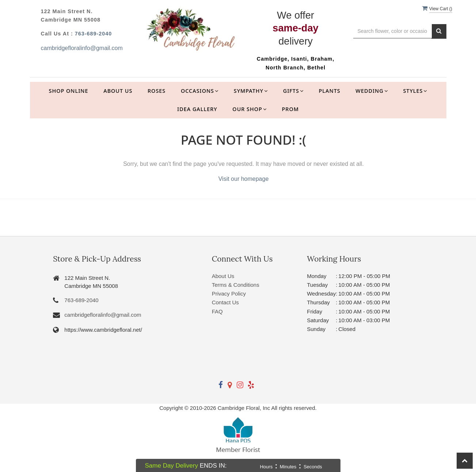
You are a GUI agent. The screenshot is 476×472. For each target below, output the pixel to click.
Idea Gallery (197, 109)
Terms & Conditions (236, 285)
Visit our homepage (244, 179)
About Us (118, 91)
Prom (290, 109)
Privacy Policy (229, 294)
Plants (330, 91)
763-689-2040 (94, 34)
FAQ (217, 311)
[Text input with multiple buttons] (393, 31)
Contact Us (225, 302)
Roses (157, 91)
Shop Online (69, 91)
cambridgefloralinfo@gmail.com (82, 48)
